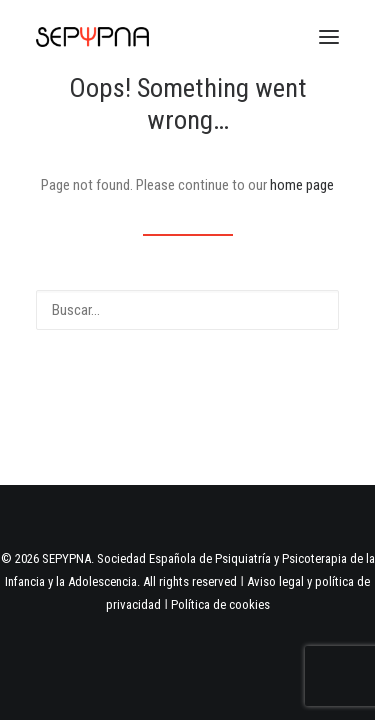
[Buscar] (187, 310)
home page (302, 185)
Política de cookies (220, 604)
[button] (329, 37)
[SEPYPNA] (92, 37)
